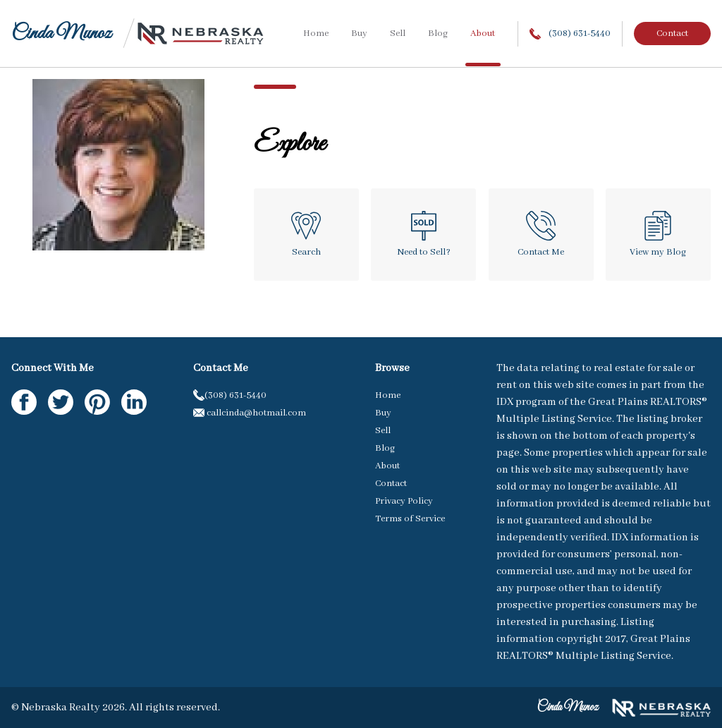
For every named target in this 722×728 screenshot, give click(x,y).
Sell (398, 34)
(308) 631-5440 (570, 34)
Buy (359, 34)
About (483, 34)
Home (316, 34)
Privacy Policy (404, 501)
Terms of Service (410, 519)
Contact (672, 34)
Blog (438, 34)
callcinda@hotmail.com (250, 413)
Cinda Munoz (61, 34)
